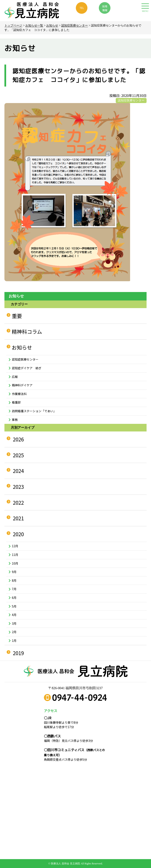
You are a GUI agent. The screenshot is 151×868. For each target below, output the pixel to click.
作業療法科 (19, 394)
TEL (82, 8)
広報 (15, 377)
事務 (15, 420)
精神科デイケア (22, 385)
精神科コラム (27, 331)
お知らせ (52, 25)
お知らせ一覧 (34, 25)
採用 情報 (105, 8)
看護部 (16, 402)
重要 (17, 316)
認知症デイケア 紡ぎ (27, 368)
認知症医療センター (75, 25)
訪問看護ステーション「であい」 (34, 411)
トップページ (13, 25)
